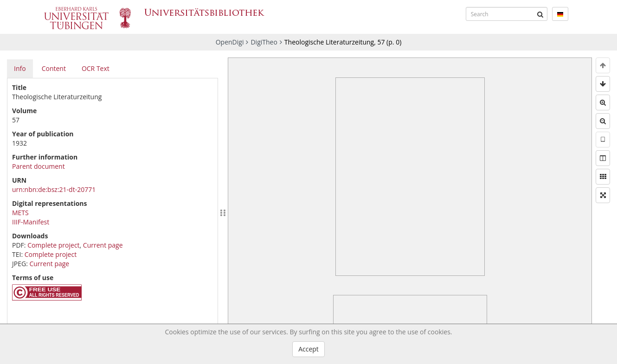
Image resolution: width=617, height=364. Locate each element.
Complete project (53, 245)
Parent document (39, 166)
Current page (103, 245)
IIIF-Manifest (31, 222)
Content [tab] (54, 68)
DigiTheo (264, 42)
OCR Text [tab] (96, 68)
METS (20, 213)
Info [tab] (20, 68)
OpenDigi (230, 42)
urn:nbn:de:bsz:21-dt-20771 (54, 189)
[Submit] (540, 14)
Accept (308, 349)
